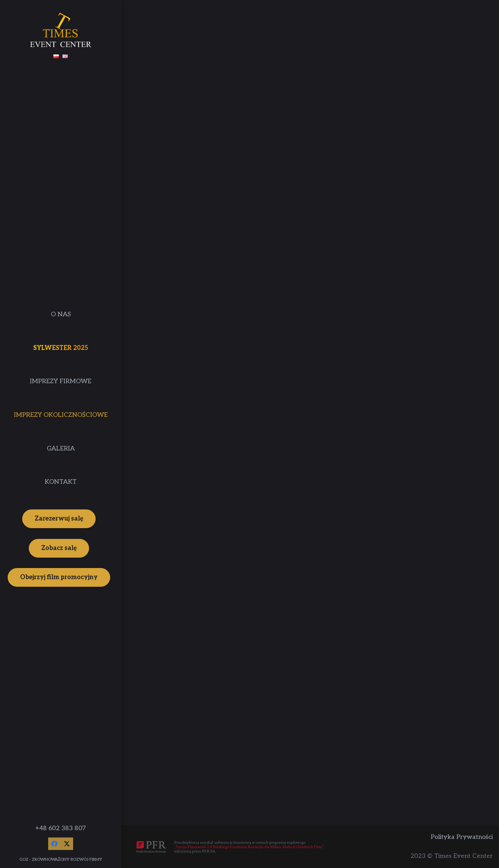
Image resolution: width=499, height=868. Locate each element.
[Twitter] (67, 844)
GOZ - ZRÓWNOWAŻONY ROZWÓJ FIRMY (61, 860)
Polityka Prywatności (462, 837)
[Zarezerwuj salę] (59, 519)
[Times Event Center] (61, 30)
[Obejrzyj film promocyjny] (59, 577)
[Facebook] (54, 844)
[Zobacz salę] (59, 548)
